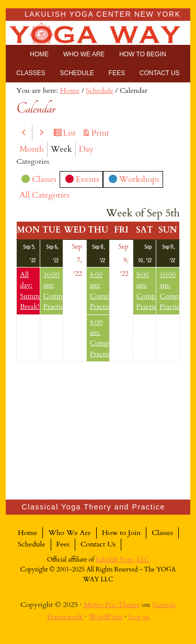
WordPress (106, 617)
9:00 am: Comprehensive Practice (146, 291)
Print (102, 133)
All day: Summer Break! (30, 291)
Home (27, 533)
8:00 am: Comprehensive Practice (100, 291)
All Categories (44, 195)
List (71, 133)
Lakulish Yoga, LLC (122, 560)
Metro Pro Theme (112, 605)
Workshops (134, 181)
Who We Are (69, 533)
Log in (139, 617)
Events (82, 181)
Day (86, 149)
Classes (39, 180)
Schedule (32, 544)
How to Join (121, 533)
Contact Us (98, 544)
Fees (63, 544)
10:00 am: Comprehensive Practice (53, 291)
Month (32, 149)
